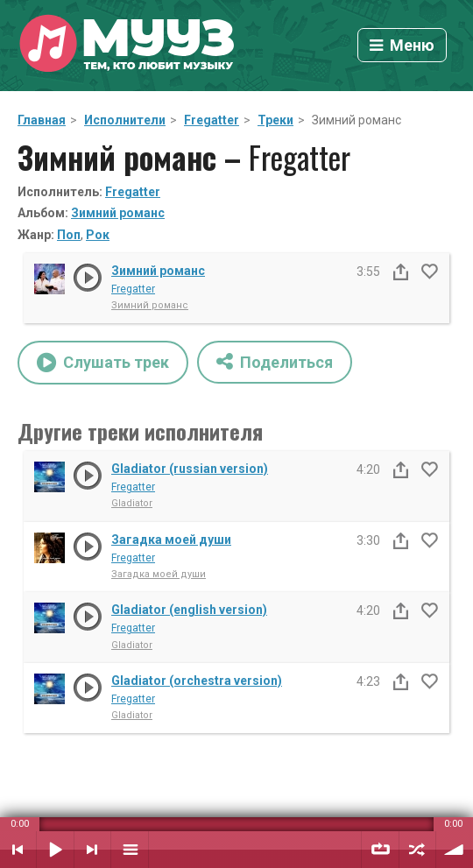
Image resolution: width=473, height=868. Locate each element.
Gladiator (132, 503)
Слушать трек (103, 363)
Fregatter (212, 120)
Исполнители (125, 120)
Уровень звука (455, 850)
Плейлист (130, 850)
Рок (98, 235)
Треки (275, 120)
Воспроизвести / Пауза (55, 850)
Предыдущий (18, 850)
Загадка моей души (171, 540)
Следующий (92, 850)
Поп (69, 235)
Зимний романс (118, 213)
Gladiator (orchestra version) (197, 681)
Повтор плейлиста (380, 850)
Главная (42, 120)
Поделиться (275, 361)
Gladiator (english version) (189, 610)
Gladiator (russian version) (190, 469)
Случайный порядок (417, 850)
